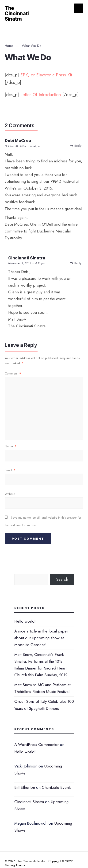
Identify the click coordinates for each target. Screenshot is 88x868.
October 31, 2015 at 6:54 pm (23, 146)
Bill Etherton (25, 787)
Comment (13, 373)
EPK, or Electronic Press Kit (46, 75)
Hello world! (25, 621)
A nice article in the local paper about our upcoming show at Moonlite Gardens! (41, 638)
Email (10, 470)
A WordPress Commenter (36, 745)
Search (62, 579)
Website (10, 494)
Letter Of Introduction (40, 95)
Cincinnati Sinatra (29, 802)
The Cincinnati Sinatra (17, 13)
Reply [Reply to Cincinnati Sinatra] (78, 263)
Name (11, 446)
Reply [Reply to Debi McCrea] (78, 146)
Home (9, 46)
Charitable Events (57, 787)
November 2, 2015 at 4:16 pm (27, 263)
